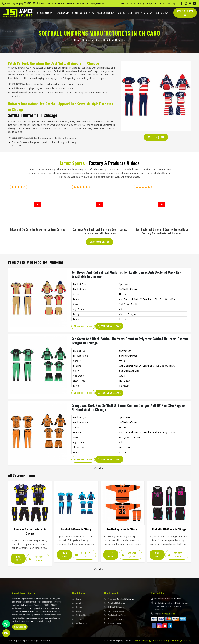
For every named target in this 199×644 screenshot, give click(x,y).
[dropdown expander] (53, 13)
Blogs (150, 3)
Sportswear (63, 13)
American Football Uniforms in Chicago (30, 531)
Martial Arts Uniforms (104, 13)
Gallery (141, 3)
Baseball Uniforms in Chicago (76, 529)
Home (122, 3)
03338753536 (31, 3)
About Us (131, 3)
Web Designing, (143, 640)
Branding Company (181, 640)
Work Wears (162, 13)
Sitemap (172, 3)
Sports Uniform (46, 13)
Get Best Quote (83, 326)
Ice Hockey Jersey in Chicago (123, 529)
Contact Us (160, 3)
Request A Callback (109, 326)
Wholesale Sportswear (130, 13)
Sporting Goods (81, 13)
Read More (18, 558)
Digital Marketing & (161, 640)
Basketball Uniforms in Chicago (169, 529)
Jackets (149, 13)
